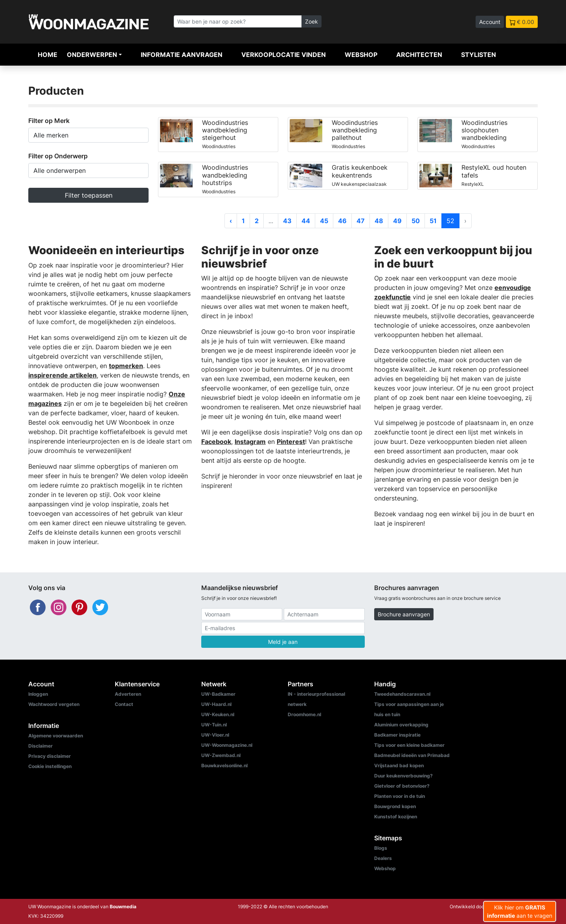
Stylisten (479, 55)
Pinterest (291, 442)
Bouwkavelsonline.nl (224, 765)
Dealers (383, 858)
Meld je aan (283, 642)
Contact (124, 704)
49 (397, 221)
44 (306, 221)
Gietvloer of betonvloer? (402, 786)
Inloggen (38, 694)
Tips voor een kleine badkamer (409, 745)
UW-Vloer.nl (215, 735)
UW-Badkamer (218, 694)
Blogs (381, 848)
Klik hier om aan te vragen (520, 911)
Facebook (216, 442)
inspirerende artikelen (62, 375)
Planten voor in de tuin (400, 796)
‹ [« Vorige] (231, 221)
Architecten (419, 55)
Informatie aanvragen (182, 55)
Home (48, 55)
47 (361, 221)
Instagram (250, 442)
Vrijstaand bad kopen (399, 765)
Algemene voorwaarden (56, 736)
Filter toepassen (89, 195)
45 (324, 221)
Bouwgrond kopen (395, 806)
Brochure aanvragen (404, 614)
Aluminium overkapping (401, 725)
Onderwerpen (92, 55)
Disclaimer (40, 746)
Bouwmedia (123, 907)
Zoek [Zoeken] (311, 21)
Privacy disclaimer (50, 756)
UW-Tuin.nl (214, 725)
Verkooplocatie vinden (284, 55)
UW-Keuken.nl (218, 714)
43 (287, 221)
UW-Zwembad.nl (221, 755)
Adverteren (128, 694)
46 (342, 221)
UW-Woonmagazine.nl (227, 745)
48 (379, 221)
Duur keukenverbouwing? (403, 776)
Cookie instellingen (50, 766)
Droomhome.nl (304, 714)
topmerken (126, 366)
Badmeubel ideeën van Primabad (412, 755)
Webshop (361, 55)
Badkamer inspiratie (397, 735)
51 (433, 221)
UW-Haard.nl (216, 704)
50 (416, 221)
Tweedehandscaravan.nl (402, 694)
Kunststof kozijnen (396, 817)
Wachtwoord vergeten (54, 704)
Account (490, 22)
